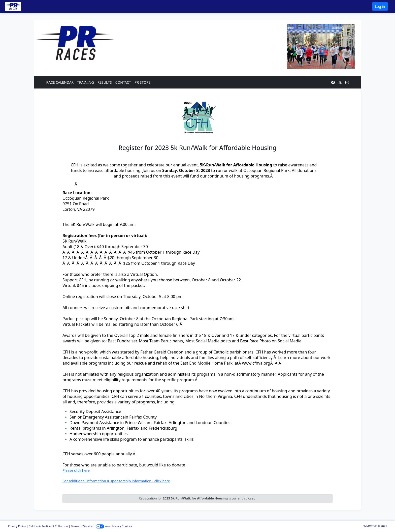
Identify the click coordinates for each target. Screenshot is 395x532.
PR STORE (142, 82)
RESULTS (105, 82)
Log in (380, 6)
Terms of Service (82, 526)
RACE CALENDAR (60, 82)
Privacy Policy (17, 526)
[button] (20, 6)
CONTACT (123, 82)
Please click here (76, 470)
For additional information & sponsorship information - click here (116, 481)
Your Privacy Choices (114, 526)
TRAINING (85, 82)
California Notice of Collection (48, 526)
